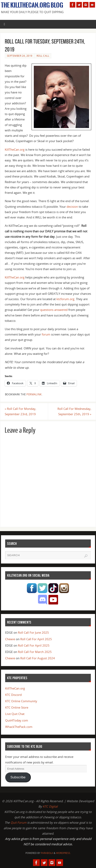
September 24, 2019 (20, 56)
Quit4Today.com (17, 720)
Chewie (10, 639)
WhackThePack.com (19, 727)
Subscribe (18, 777)
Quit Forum (18, 822)
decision (72, 207)
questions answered (54, 310)
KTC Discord (13, 695)
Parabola (47, 853)
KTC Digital (50, 806)
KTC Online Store (17, 707)
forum (46, 334)
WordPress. (63, 853)
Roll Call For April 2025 (36, 639)
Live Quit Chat (15, 714)
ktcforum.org (65, 299)
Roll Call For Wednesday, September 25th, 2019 (74, 411)
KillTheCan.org (15, 149)
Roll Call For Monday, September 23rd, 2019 (21, 411)
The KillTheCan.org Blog (32, 5)
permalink (34, 394)
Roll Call (43, 56)
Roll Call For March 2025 (35, 652)
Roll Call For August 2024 (38, 658)
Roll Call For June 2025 (33, 632)
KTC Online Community (21, 701)
